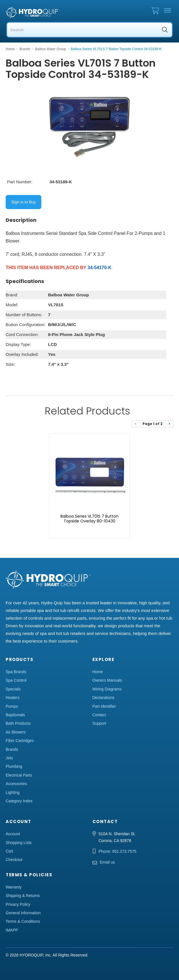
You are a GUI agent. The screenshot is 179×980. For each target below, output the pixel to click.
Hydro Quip (34, 12)
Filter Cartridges (20, 741)
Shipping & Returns (23, 896)
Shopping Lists (19, 843)
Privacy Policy (18, 904)
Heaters (13, 698)
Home (98, 672)
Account (13, 834)
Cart (9, 851)
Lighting (13, 792)
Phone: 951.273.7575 (118, 851)
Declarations (103, 698)
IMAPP (12, 930)
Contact (99, 715)
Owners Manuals (107, 680)
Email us (107, 862)
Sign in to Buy (23, 202)
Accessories (16, 784)
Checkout (14, 860)
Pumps (12, 706)
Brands (12, 749)
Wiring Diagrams (107, 689)
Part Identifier (104, 706)
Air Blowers (16, 732)
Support (99, 723)
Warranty (14, 887)
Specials (13, 689)
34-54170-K (100, 268)
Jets (9, 758)
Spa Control (16, 680)
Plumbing (14, 766)
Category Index (19, 801)
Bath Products (18, 723)
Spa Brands (16, 672)
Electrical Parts (19, 775)
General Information (23, 913)
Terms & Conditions (23, 921)
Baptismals (15, 715)
